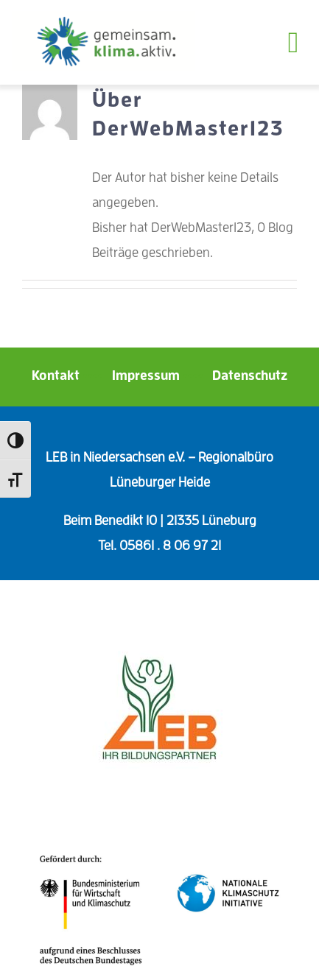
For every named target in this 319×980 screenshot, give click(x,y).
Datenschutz (250, 375)
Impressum (161, 375)
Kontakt (70, 375)
